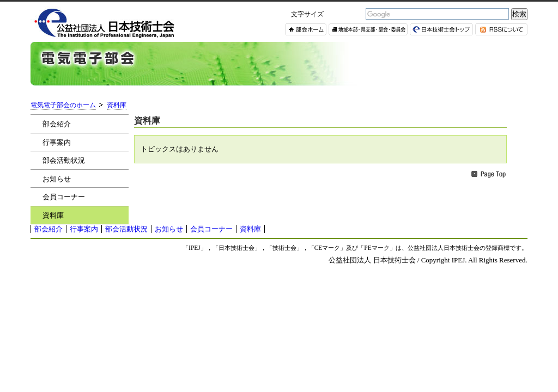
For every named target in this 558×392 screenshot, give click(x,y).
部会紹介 (57, 124)
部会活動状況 (64, 160)
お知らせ (57, 179)
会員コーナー (64, 197)
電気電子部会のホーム (63, 105)
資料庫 (117, 105)
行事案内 (57, 142)
